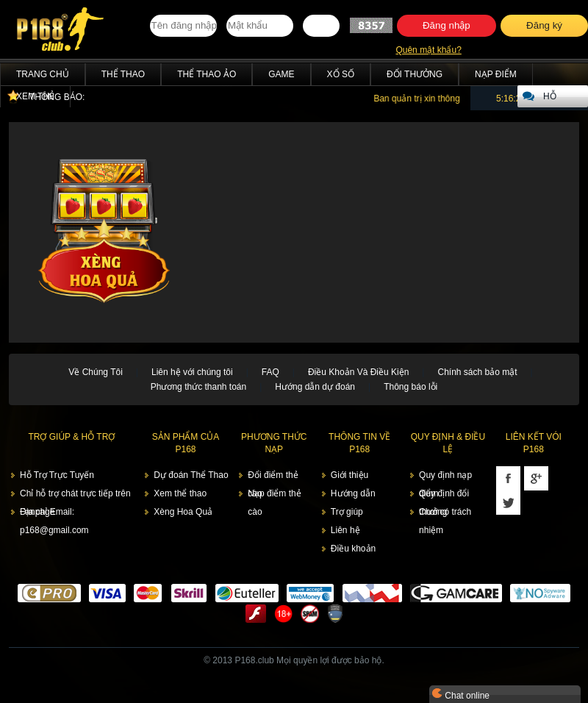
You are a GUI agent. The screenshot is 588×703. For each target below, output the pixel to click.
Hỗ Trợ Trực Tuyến (57, 475)
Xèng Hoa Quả (183, 512)
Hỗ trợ (552, 99)
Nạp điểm (496, 74)
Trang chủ (43, 74)
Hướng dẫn (353, 493)
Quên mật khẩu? (428, 50)
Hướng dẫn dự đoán (315, 387)
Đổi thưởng (415, 74)
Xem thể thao (180, 493)
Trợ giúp (347, 512)
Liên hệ (345, 530)
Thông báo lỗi (410, 387)
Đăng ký (544, 25)
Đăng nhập (447, 25)
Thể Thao (123, 74)
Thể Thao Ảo (207, 74)
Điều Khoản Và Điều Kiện (358, 372)
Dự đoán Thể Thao (191, 475)
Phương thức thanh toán (198, 387)
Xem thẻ (35, 96)
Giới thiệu (349, 475)
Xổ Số (341, 74)
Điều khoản (353, 549)
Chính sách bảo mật (477, 372)
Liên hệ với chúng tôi (192, 372)
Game (281, 74)
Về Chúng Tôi (96, 372)
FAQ (270, 372)
